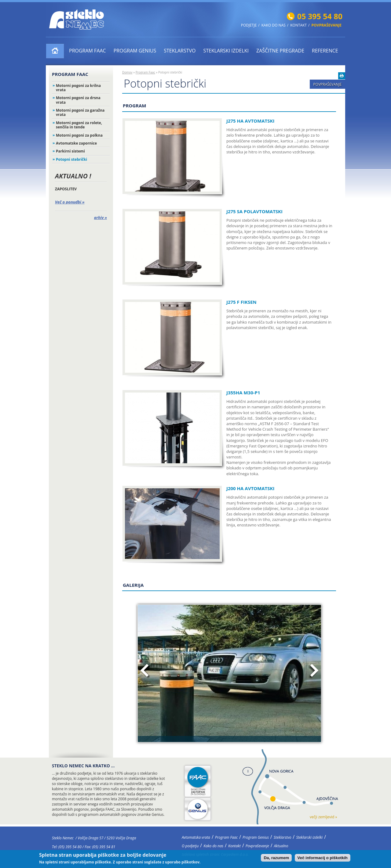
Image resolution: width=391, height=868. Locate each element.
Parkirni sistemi (70, 151)
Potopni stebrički (71, 159)
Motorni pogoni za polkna (79, 135)
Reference (325, 51)
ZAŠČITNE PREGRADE (280, 51)
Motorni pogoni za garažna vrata (80, 112)
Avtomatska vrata (55, 51)
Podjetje (249, 25)
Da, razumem (276, 858)
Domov (127, 72)
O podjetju (190, 846)
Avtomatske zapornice (76, 143)
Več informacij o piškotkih (323, 858)
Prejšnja (146, 672)
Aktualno (281, 846)
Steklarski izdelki (226, 51)
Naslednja (313, 672)
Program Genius (135, 51)
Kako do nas (274, 25)
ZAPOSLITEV (66, 189)
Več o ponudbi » (70, 202)
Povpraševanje (327, 25)
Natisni (342, 76)
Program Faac (88, 51)
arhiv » (100, 217)
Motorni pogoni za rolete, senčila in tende (79, 125)
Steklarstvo (180, 51)
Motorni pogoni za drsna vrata (78, 100)
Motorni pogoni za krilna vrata (78, 88)
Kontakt (298, 25)
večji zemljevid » (323, 817)
